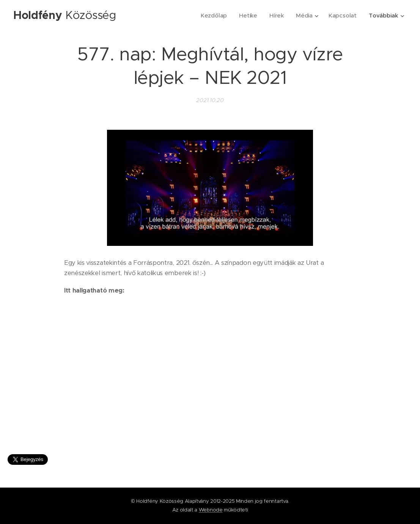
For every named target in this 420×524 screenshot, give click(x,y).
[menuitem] (214, 16)
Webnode (211, 510)
